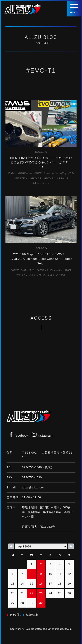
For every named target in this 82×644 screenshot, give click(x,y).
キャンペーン (42, 183)
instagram (42, 436)
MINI (39, 173)
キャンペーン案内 (56, 173)
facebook (19, 436)
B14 (72, 173)
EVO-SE (36, 178)
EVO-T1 (50, 178)
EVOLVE (57, 270)
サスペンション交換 (30, 275)
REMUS (63, 178)
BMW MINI (26, 173)
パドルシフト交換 (55, 275)
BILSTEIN (21, 178)
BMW (12, 173)
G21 (69, 270)
